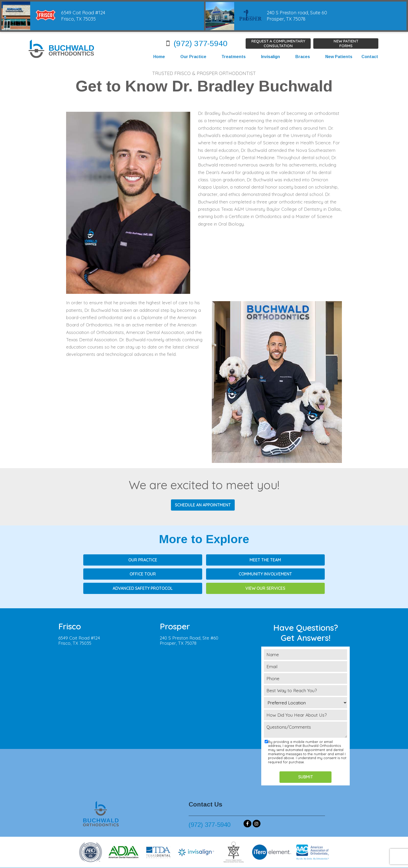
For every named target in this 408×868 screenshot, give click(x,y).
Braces (302, 57)
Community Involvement (127, 573)
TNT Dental (273, 860)
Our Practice (193, 57)
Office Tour (281, 560)
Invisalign (270, 57)
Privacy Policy (214, 860)
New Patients (339, 57)
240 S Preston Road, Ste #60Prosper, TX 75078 (189, 626)
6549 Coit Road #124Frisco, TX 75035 (79, 626)
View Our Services (281, 573)
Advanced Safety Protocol (204, 573)
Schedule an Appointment (203, 505)
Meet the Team (204, 560)
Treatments (234, 57)
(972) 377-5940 (195, 43)
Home (159, 57)
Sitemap (191, 860)
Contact (370, 57)
